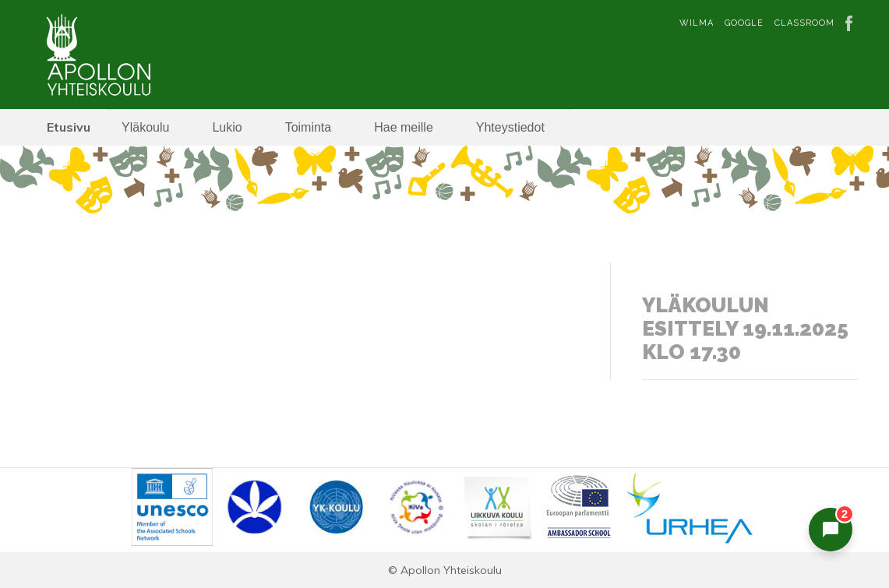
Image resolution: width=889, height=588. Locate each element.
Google (744, 23)
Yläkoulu (145, 127)
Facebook (852, 23)
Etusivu (69, 127)
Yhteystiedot (510, 127)
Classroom (804, 23)
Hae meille (404, 127)
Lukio (227, 127)
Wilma (697, 23)
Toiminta (309, 127)
